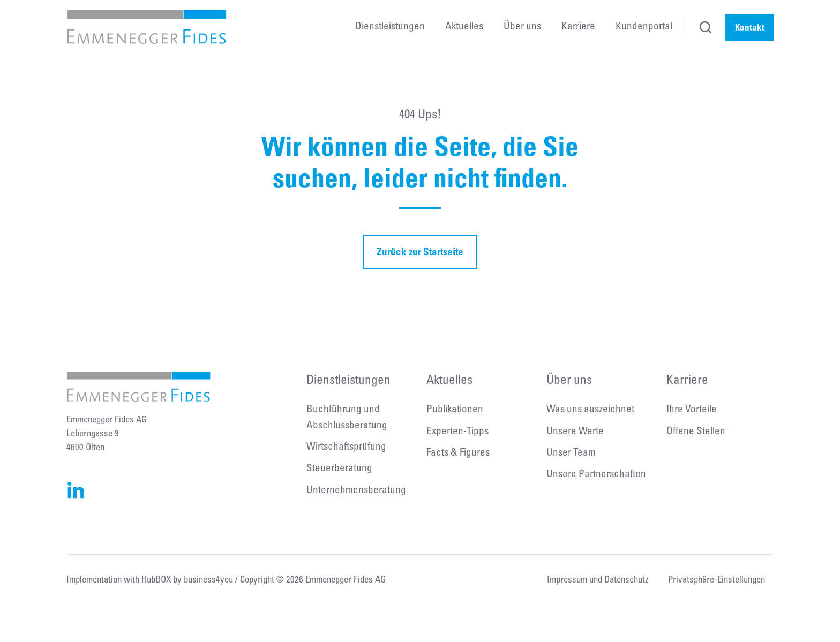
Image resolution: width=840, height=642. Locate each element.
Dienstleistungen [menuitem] (390, 27)
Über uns (569, 381)
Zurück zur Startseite (420, 251)
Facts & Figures (458, 453)
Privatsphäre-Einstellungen (717, 581)
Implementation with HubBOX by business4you (150, 581)
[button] (706, 27)
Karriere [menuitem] (578, 27)
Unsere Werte (575, 432)
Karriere (687, 381)
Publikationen (455, 410)
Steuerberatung (339, 469)
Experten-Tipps (457, 432)
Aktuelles (449, 381)
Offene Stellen (696, 432)
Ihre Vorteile (692, 410)
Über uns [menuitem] (522, 27)
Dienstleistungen (348, 381)
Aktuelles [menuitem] (464, 27)
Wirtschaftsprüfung (346, 447)
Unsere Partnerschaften (596, 475)
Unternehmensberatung (356, 491)
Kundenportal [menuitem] (644, 27)
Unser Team (571, 453)
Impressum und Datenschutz (598, 581)
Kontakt (750, 27)
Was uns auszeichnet (590, 410)
